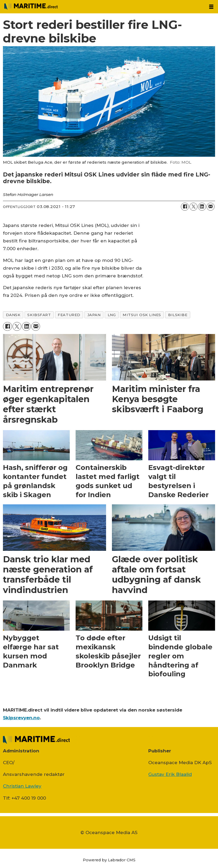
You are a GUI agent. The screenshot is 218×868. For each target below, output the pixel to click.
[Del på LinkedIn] (202, 207)
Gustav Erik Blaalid (170, 774)
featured (69, 315)
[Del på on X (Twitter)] (193, 207)
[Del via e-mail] (211, 207)
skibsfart (39, 315)
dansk (13, 315)
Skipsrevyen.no (21, 718)
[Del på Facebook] (185, 207)
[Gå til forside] (102, 7)
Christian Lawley (22, 786)
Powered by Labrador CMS (109, 860)
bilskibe (178, 315)
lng (112, 315)
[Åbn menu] (211, 7)
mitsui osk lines (142, 315)
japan (94, 315)
